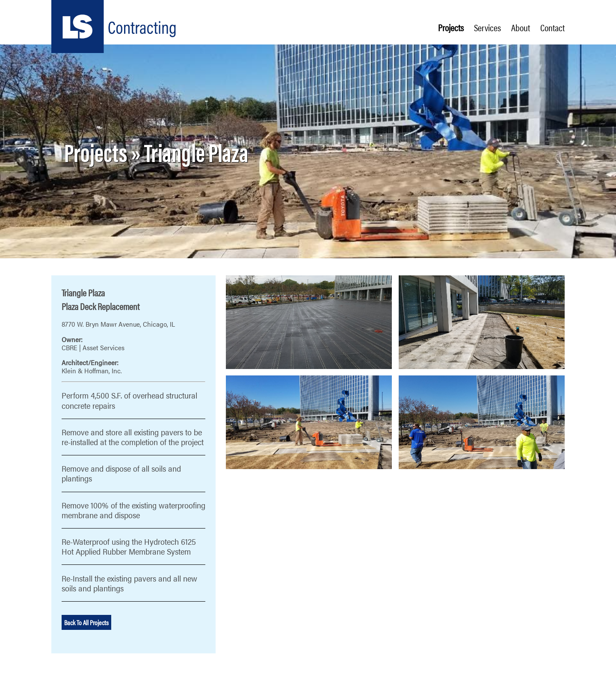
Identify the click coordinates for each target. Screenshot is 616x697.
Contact (552, 27)
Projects (451, 27)
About (521, 27)
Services (487, 27)
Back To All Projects (86, 622)
